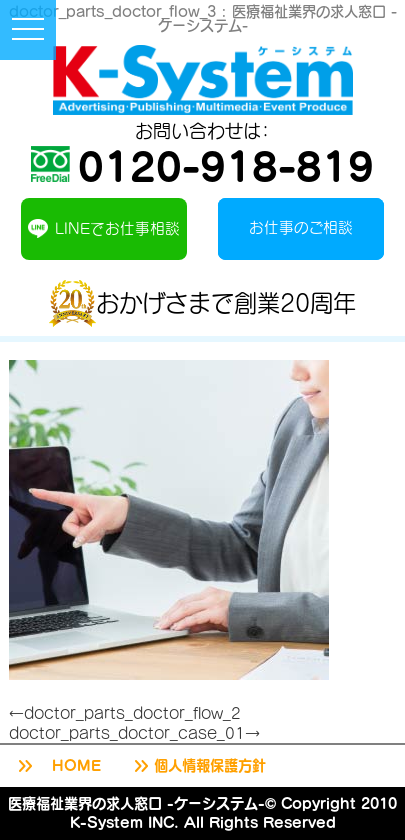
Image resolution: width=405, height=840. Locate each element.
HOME (57, 766)
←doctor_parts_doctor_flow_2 (125, 713)
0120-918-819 (203, 165)
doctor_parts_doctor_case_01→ (134, 733)
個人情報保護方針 (198, 766)
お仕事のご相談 (301, 227)
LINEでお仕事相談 (104, 228)
